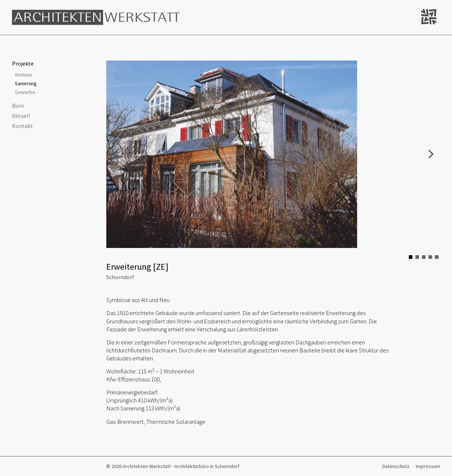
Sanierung (26, 83)
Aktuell (21, 116)
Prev (116, 154)
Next (431, 154)
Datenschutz (396, 466)
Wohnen (24, 75)
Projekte (23, 63)
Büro (18, 105)
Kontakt (22, 126)
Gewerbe (25, 92)
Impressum (428, 466)
